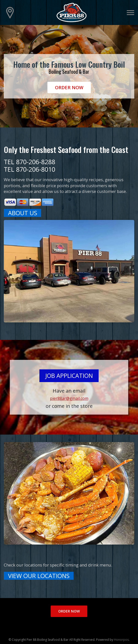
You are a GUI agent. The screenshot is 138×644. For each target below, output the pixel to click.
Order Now (69, 87)
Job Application (69, 376)
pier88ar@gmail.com (69, 398)
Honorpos (121, 640)
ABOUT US (23, 213)
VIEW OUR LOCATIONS (39, 576)
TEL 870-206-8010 (29, 169)
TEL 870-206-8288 (29, 162)
